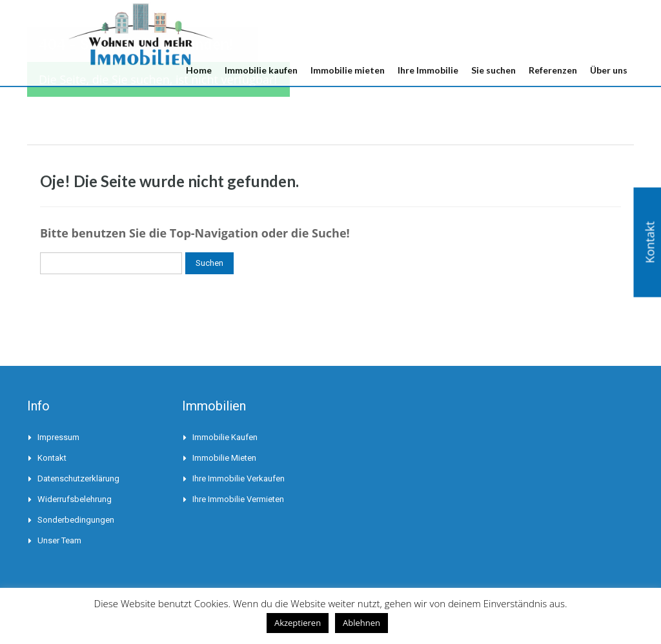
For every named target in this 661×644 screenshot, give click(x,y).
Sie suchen (493, 70)
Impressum (58, 437)
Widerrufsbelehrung (75, 499)
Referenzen (553, 70)
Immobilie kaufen (261, 70)
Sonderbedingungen (76, 520)
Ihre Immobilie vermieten (238, 499)
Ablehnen (361, 623)
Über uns (609, 70)
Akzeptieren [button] (298, 623)
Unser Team (59, 540)
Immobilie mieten (348, 70)
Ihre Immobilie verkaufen (239, 478)
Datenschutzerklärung (78, 478)
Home (199, 70)
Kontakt (52, 458)
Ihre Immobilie (428, 70)
